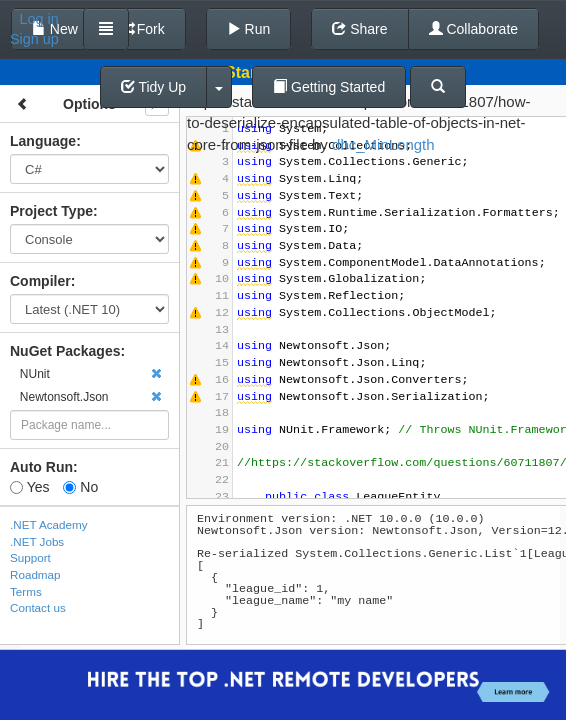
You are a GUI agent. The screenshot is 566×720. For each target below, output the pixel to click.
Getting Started (329, 87)
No (80, 487)
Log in (39, 19)
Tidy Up (153, 87)
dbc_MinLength (383, 144)
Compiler (40, 281)
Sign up (34, 39)
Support (30, 557)
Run (249, 29)
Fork (142, 29)
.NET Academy (49, 524)
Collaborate (474, 29)
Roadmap (35, 574)
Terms (26, 591)
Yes (29, 487)
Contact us (38, 607)
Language (43, 141)
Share (359, 29)
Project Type (51, 211)
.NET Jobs (37, 541)
